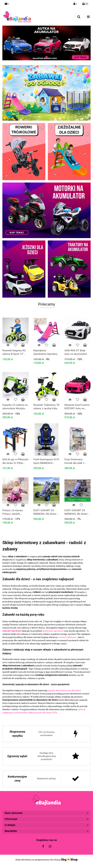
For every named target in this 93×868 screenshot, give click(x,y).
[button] (85, 4)
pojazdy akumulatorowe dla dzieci (64, 690)
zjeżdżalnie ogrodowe (53, 631)
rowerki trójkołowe (67, 637)
